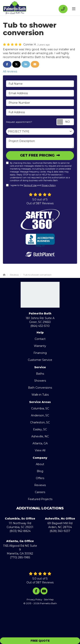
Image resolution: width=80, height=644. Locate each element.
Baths (40, 374)
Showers (40, 381)
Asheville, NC (40, 436)
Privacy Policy (49, 185)
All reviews (10, 71)
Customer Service (40, 360)
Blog (40, 471)
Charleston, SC (40, 422)
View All (40, 450)
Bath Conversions (40, 388)
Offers (40, 478)
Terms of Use (30, 185)
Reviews (40, 485)
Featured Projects (40, 499)
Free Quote (40, 641)
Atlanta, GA (40, 443)
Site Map (49, 599)
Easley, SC (40, 429)
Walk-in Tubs (40, 395)
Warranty (40, 346)
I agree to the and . (31, 185)
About (40, 464)
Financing (40, 353)
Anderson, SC (40, 415)
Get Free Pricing (38, 155)
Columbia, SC (40, 408)
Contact (40, 339)
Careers (40, 492)
